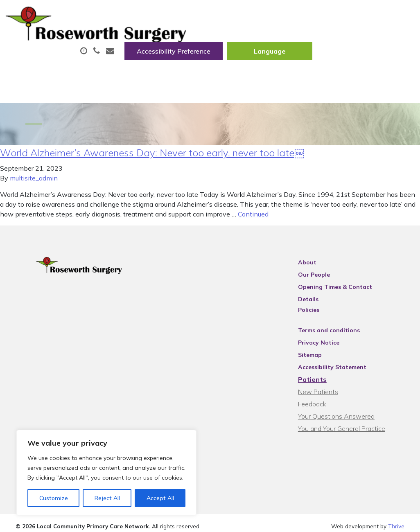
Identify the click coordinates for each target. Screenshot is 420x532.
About (130, 41)
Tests (123, 69)
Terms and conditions (338, 321)
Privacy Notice (328, 334)
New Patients (178, 69)
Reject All (107, 498)
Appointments (197, 41)
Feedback (322, 395)
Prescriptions (271, 41)
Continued (253, 216)
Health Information (260, 69)
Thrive (396, 520)
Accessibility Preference (276, 15)
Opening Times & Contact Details (356, 289)
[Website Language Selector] (372, 15)
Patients (322, 370)
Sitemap (319, 346)
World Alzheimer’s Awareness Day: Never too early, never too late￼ (152, 154)
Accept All (160, 498)
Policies (318, 301)
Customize (54, 498)
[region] (106, 473)
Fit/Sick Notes (338, 41)
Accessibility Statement (342, 358)
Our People (323, 276)
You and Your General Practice (351, 419)
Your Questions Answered (346, 407)
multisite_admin (34, 180)
